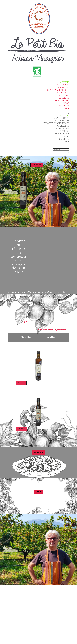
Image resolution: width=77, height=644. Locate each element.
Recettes (64, 106)
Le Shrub (64, 98)
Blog (66, 103)
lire (38, 494)
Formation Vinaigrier (56, 90)
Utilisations (62, 100)
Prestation (63, 95)
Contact (64, 108)
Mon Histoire (61, 85)
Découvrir (35, 166)
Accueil (65, 82)
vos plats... (26, 324)
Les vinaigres (61, 87)
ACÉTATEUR (63, 93)
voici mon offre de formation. (52, 332)
